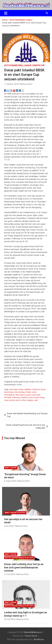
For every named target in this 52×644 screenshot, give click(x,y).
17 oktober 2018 (11, 84)
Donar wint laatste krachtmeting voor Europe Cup (27, 415)
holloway (16, 397)
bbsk (16, 389)
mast (6, 400)
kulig (42, 397)
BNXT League (11, 468)
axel (11, 389)
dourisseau (9, 392)
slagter (30, 400)
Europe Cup (39, 65)
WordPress (39, 639)
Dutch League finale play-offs (19, 558)
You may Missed (14, 438)
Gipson (23, 395)
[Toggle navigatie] (6, 13)
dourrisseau (20, 392)
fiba (17, 395)
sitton (24, 400)
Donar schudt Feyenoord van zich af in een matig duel (26, 426)
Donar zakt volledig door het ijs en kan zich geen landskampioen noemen (24, 567)
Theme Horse (31, 636)
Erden (28, 392)
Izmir (31, 397)
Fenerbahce (9, 395)
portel (12, 400)
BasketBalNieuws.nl (33, 632)
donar (43, 389)
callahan (28, 389)
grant (29, 395)
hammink (36, 395)
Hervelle (8, 397)
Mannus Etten (26, 84)
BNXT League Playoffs (15, 513)
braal (21, 389)
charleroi (36, 389)
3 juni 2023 (9, 526)
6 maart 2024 (10, 481)
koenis (37, 397)
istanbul (24, 397)
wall (36, 400)
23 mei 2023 (10, 619)
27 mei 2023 (10, 574)
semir (18, 400)
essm (34, 392)
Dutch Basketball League (18, 65)
